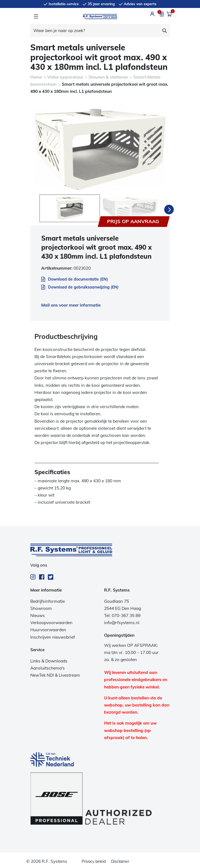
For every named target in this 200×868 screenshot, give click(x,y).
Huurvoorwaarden (48, 629)
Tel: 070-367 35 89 (122, 614)
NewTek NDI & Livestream (55, 674)
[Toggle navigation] (36, 16)
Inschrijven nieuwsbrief (53, 636)
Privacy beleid (94, 860)
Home (36, 77)
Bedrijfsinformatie (48, 600)
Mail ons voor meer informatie (71, 304)
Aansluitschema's (48, 667)
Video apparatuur (65, 77)
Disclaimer (120, 860)
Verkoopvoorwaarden (51, 622)
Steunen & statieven (108, 77)
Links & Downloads (49, 660)
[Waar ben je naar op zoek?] (95, 31)
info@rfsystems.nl (122, 622)
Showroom (41, 607)
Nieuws (38, 614)
